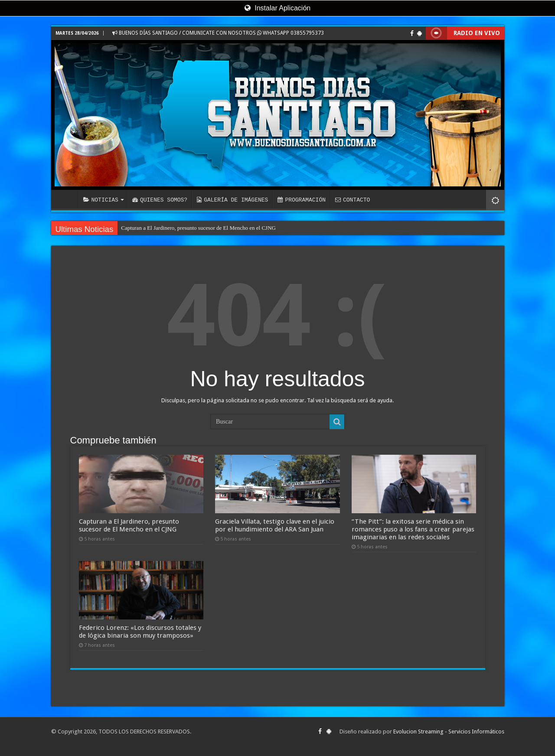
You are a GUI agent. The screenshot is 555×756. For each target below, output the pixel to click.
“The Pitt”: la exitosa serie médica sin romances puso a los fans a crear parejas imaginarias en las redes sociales (413, 529)
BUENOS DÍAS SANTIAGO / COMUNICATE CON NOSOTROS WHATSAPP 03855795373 (218, 33)
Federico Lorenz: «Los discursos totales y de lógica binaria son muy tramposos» (140, 632)
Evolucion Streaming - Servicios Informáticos (449, 732)
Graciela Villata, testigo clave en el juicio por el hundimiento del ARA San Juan (275, 525)
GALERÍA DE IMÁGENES (232, 200)
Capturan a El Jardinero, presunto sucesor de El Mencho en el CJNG (198, 228)
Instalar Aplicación (277, 8)
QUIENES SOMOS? (160, 200)
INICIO (67, 199)
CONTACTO (353, 200)
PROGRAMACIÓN (302, 200)
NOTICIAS (101, 200)
